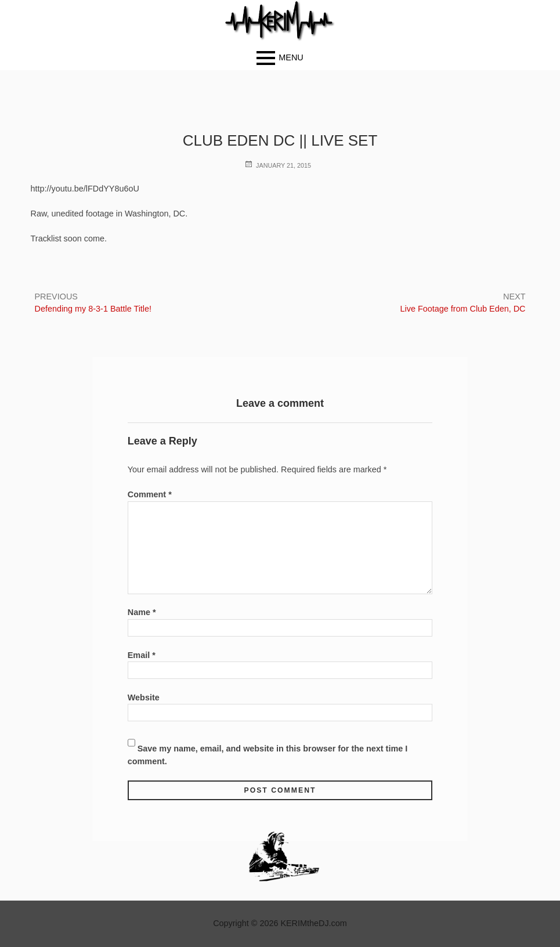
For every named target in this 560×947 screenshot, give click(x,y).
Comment (150, 494)
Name (142, 612)
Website (144, 697)
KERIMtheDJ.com (313, 923)
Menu (291, 57)
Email (142, 655)
